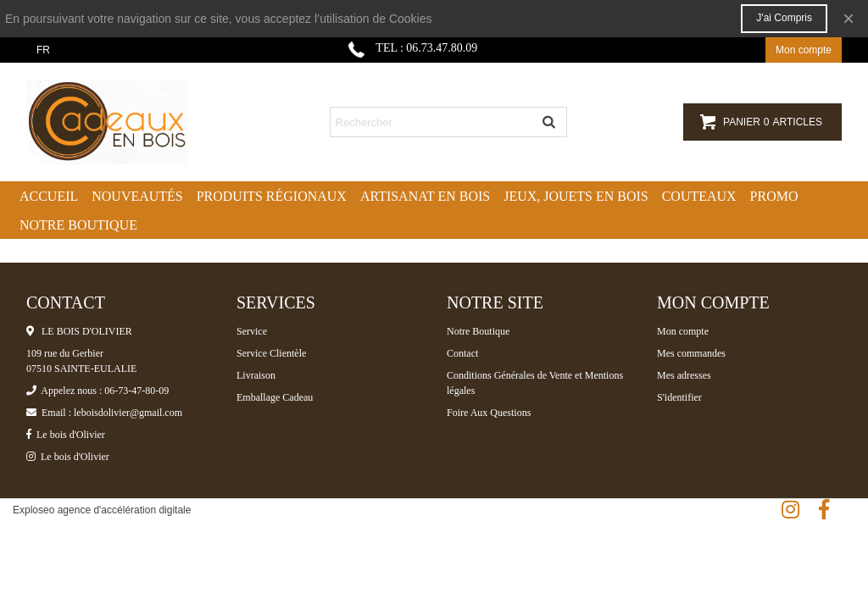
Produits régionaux (272, 196)
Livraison (256, 375)
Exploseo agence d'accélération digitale (102, 510)
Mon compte (683, 331)
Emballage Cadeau (275, 397)
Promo (774, 196)
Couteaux (699, 196)
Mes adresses (684, 375)
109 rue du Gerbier (65, 353)
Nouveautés (137, 196)
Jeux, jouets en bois (576, 196)
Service (252, 331)
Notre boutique (78, 225)
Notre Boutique (478, 331)
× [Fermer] (849, 18)
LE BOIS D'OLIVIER (79, 331)
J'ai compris (784, 18)
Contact (462, 353)
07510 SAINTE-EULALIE (81, 369)
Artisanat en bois (425, 196)
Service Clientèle (271, 353)
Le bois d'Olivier (66, 435)
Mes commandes (691, 353)
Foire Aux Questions (489, 413)
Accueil (49, 196)
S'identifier (679, 397)
